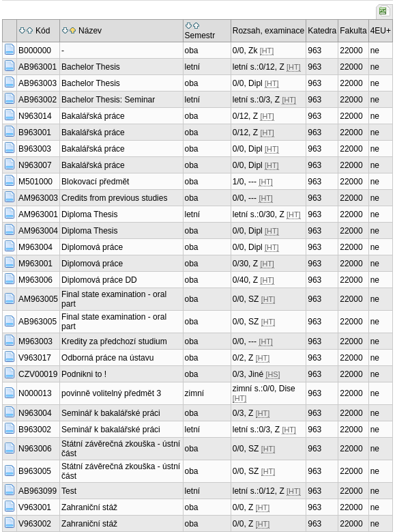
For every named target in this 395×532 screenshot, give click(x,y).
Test (69, 491)
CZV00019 (38, 374)
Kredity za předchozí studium (114, 341)
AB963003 (38, 83)
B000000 (35, 51)
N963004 (35, 413)
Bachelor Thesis (91, 67)
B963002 (35, 430)
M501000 (35, 182)
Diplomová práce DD (99, 280)
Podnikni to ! (84, 374)
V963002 (35, 524)
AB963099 (38, 491)
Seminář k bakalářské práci (111, 413)
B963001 (35, 132)
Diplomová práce (92, 247)
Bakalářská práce (93, 116)
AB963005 (38, 322)
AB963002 (38, 100)
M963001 (35, 264)
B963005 (35, 471)
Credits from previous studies (114, 198)
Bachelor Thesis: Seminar (108, 100)
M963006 (35, 280)
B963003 (35, 149)
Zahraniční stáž (89, 507)
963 (314, 51)
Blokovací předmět (95, 182)
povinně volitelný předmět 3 (111, 393)
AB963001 (38, 67)
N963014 (35, 116)
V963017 (35, 358)
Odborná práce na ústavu (107, 358)
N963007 (35, 165)
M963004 (35, 247)
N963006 (35, 449)
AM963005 (38, 299)
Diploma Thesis (89, 214)
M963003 (35, 341)
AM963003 (38, 198)
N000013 (35, 393)
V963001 (35, 507)
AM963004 (38, 231)
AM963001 (38, 214)
